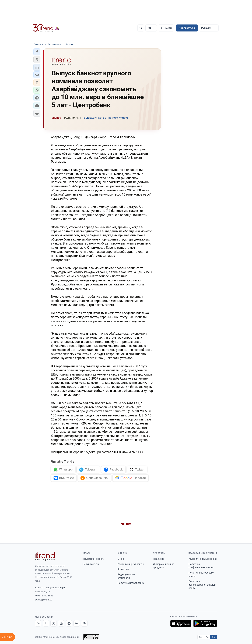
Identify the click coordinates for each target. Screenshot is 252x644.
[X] (54, 623)
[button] (37, 52)
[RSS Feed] (84, 623)
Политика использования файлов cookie (202, 585)
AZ (207, 637)
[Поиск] (141, 28)
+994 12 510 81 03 (44, 596)
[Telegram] (69, 623)
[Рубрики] (209, 28)
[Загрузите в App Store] (181, 623)
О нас (121, 559)
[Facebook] (46, 623)
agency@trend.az (44, 600)
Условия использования (203, 559)
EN (201, 637)
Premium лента (90, 564)
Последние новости (93, 559)
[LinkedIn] (77, 623)
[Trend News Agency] (45, 556)
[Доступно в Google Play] (205, 623)
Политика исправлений (131, 583)
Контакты (123, 569)
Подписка (159, 559)
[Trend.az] (46, 28)
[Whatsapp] (38, 623)
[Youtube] (61, 623)
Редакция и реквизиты (131, 564)
